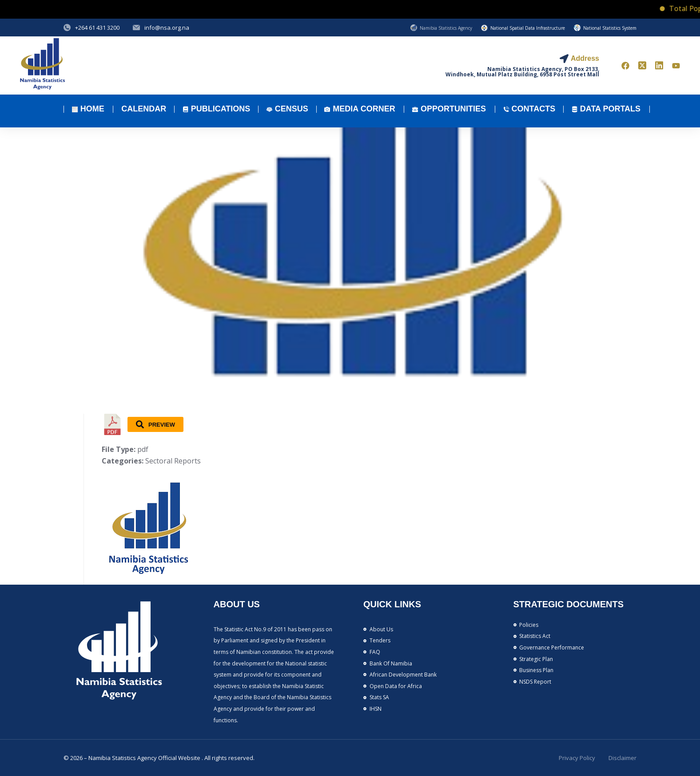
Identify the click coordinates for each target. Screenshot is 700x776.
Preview (155, 424)
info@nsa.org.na (167, 28)
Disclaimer (622, 758)
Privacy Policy (577, 758)
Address (585, 58)
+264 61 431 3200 (97, 28)
